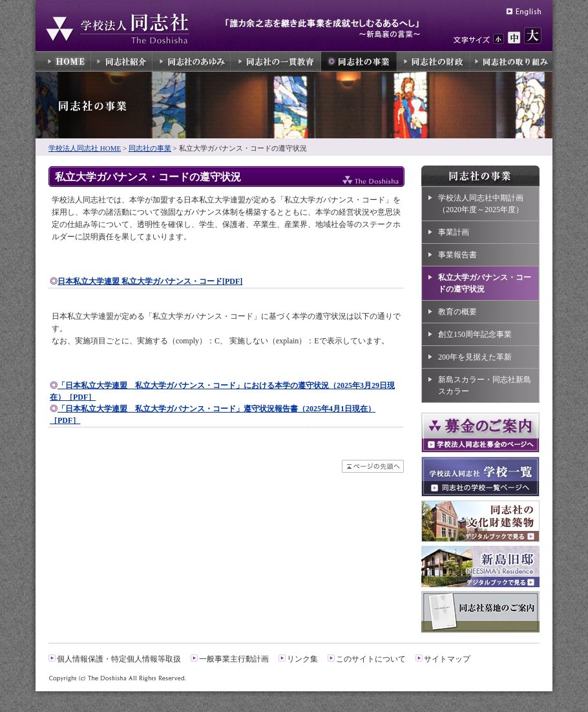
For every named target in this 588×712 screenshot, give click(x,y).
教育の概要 (457, 312)
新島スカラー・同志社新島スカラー (485, 385)
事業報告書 (457, 255)
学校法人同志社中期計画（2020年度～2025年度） (481, 204)
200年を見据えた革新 (475, 357)
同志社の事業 (150, 148)
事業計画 (454, 232)
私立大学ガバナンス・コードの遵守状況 (485, 283)
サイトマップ (447, 659)
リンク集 (302, 659)
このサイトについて (371, 659)
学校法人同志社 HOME (85, 148)
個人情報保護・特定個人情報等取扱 (119, 659)
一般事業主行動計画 (234, 659)
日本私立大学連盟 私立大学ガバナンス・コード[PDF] (150, 281)
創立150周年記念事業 (475, 334)
